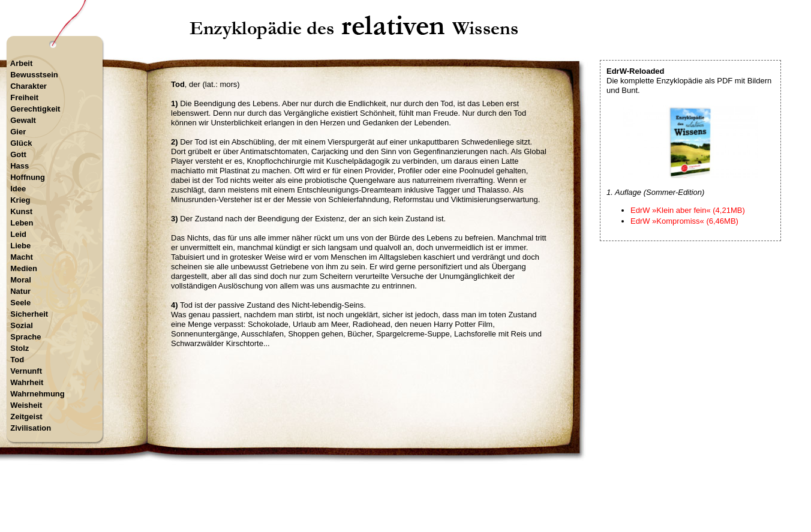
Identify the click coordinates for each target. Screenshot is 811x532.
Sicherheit (29, 314)
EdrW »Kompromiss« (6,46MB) (684, 221)
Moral (21, 280)
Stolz (19, 348)
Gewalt (23, 120)
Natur (20, 291)
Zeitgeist (26, 417)
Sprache (25, 337)
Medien (24, 268)
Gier (18, 132)
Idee (18, 189)
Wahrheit (27, 382)
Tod (17, 360)
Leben (22, 223)
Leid (18, 234)
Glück (21, 143)
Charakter (28, 86)
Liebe (20, 246)
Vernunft (26, 371)
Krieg (20, 200)
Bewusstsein (34, 75)
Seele (20, 303)
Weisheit (26, 405)
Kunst (21, 211)
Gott (18, 154)
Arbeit (22, 63)
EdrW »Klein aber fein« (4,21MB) (688, 210)
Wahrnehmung (37, 394)
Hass (19, 166)
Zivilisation (31, 428)
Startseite (355, 481)
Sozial (22, 325)
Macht (22, 257)
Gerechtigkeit (35, 109)
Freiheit (24, 97)
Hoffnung (28, 177)
